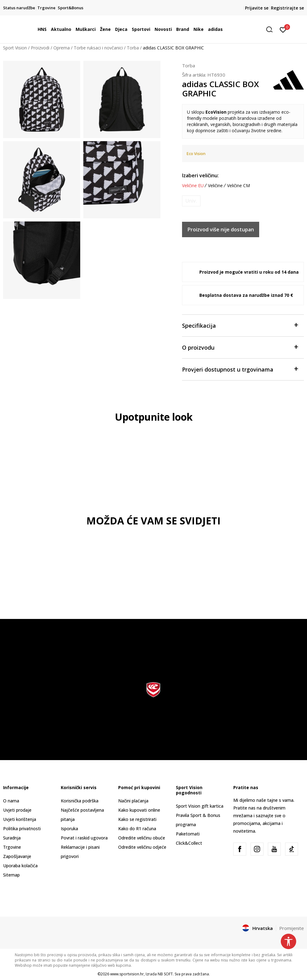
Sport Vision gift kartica (200, 806)
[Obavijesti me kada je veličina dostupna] (191, 201)
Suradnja (12, 838)
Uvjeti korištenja (20, 819)
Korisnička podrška (80, 801)
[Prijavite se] (283, 29)
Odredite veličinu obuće (142, 838)
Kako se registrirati (137, 819)
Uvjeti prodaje (17, 810)
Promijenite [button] (292, 928)
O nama (11, 801)
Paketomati (188, 834)
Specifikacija (240, 325)
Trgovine (12, 847)
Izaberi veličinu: (200, 175)
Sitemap (11, 875)
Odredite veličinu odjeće (142, 847)
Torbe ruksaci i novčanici (98, 48)
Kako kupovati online (139, 810)
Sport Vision (15, 48)
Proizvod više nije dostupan (221, 229)
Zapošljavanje (17, 856)
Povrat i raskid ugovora (84, 838)
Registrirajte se (287, 8)
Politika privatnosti (22, 829)
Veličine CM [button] (239, 186)
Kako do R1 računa (137, 829)
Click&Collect (189, 843)
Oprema (62, 48)
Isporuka (69, 829)
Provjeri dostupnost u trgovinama (240, 369)
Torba (133, 48)
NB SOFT (165, 974)
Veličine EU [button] (193, 186)
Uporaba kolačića (20, 866)
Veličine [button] (215, 186)
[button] (272, 29)
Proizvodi (40, 48)
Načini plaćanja (133, 801)
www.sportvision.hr (127, 974)
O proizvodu (240, 347)
